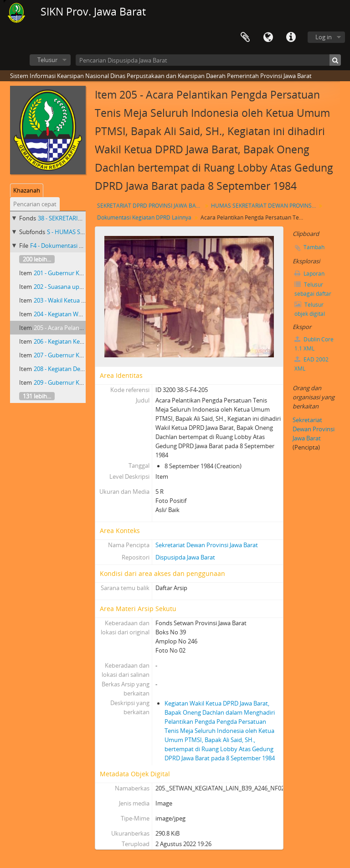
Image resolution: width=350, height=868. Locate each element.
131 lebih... (37, 396)
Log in (324, 37)
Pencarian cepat (35, 204)
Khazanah (27, 190)
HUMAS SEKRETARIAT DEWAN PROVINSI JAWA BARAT (265, 206)
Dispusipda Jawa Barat (185, 557)
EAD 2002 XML (311, 364)
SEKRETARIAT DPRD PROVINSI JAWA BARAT (151, 206)
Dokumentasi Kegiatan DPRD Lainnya (144, 217)
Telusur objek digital (310, 309)
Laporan (309, 274)
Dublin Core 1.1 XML (314, 344)
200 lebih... (37, 259)
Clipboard (245, 37)
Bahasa (268, 37)
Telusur (47, 60)
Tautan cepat (291, 37)
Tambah (314, 247)
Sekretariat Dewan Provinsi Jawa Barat (207, 545)
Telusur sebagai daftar (313, 289)
